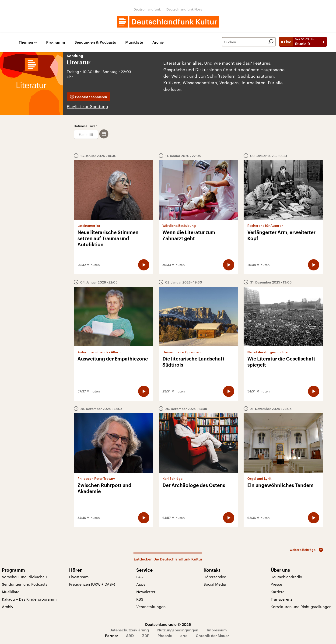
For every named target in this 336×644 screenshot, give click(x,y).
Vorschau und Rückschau (24, 577)
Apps (141, 584)
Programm (56, 42)
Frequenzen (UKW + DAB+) (92, 584)
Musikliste (134, 42)
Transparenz (282, 599)
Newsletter (146, 592)
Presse (276, 584)
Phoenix (165, 635)
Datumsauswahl (86, 126)
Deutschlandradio (286, 577)
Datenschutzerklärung (129, 630)
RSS (140, 599)
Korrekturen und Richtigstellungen (301, 607)
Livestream (79, 577)
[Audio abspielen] (144, 265)
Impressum (217, 630)
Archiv (158, 42)
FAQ (140, 577)
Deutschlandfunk (147, 9)
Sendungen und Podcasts (25, 584)
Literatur (79, 63)
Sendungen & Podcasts (95, 42)
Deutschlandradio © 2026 (168, 624)
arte (184, 635)
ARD (130, 635)
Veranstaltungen (151, 607)
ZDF (146, 635)
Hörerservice (215, 577)
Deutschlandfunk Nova (184, 9)
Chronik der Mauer (212, 635)
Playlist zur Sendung (87, 106)
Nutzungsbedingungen (178, 630)
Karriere (278, 592)
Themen (26, 42)
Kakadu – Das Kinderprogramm (29, 599)
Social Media (215, 584)
